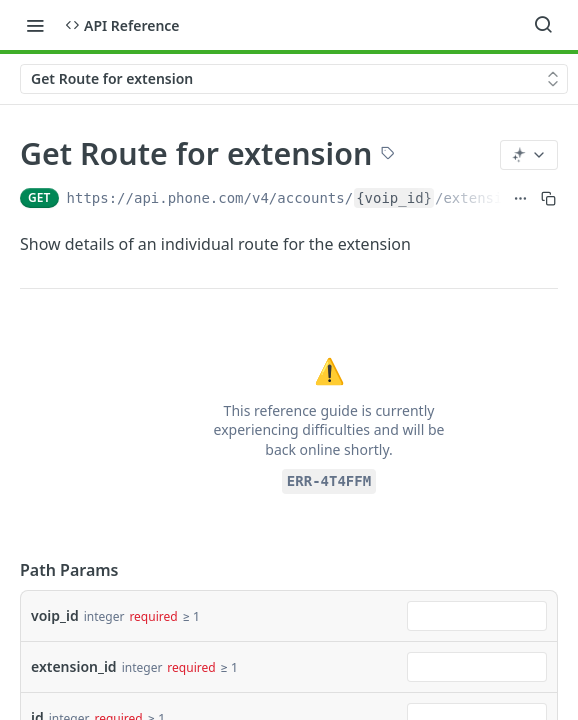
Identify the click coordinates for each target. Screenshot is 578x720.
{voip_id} (394, 198)
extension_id (74, 666)
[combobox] (477, 616)
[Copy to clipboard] (548, 198)
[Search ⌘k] (543, 25)
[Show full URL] (520, 198)
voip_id (55, 615)
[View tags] (388, 155)
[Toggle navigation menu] (35, 25)
